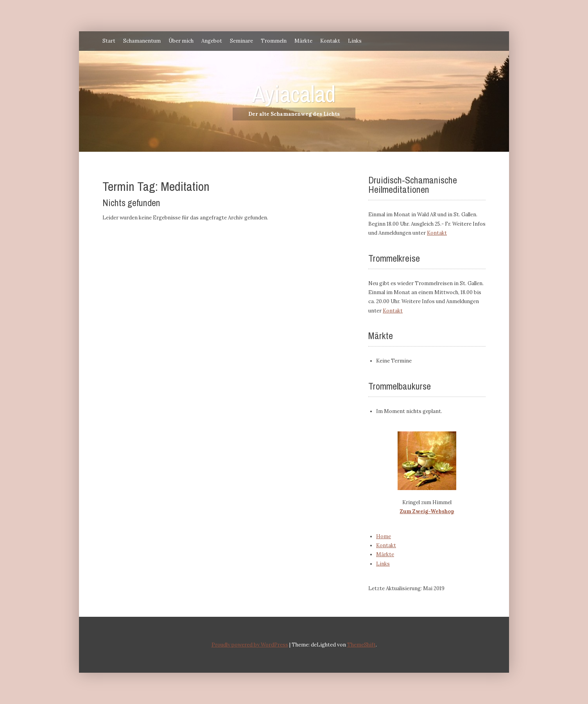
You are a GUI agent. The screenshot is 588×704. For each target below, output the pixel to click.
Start (109, 41)
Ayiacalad (294, 94)
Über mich (181, 41)
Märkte (303, 41)
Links (355, 41)
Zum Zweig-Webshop (427, 511)
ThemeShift (361, 645)
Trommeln (274, 41)
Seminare (241, 41)
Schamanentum (142, 41)
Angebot (212, 41)
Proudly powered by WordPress (250, 645)
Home (384, 536)
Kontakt (330, 41)
